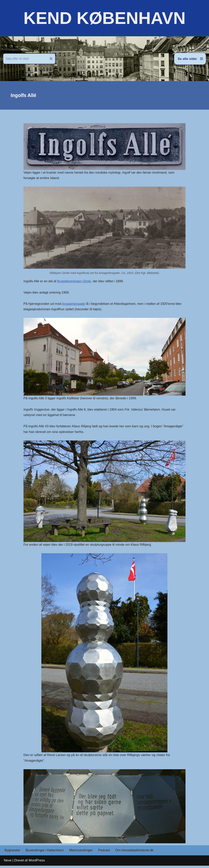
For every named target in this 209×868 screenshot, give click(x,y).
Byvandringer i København (45, 853)
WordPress (37, 863)
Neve (8, 863)
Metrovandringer (82, 853)
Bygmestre (13, 853)
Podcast (106, 853)
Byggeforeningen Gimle (75, 282)
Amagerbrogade (74, 305)
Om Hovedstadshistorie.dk (136, 853)
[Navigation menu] (190, 59)
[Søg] (25, 59)
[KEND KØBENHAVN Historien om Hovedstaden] (104, 18)
